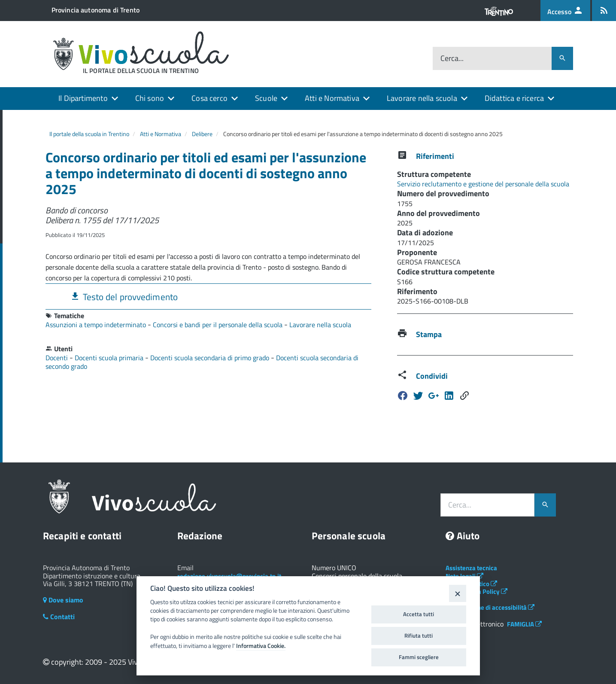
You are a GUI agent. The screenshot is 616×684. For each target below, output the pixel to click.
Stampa (429, 334)
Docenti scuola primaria (110, 358)
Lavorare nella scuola (422, 98)
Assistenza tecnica (471, 568)
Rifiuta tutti (419, 635)
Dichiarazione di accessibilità (490, 607)
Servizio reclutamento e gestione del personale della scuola (483, 184)
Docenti (58, 358)
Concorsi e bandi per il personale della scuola (218, 325)
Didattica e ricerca (514, 98)
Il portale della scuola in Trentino (89, 134)
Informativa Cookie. (261, 646)
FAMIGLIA (524, 624)
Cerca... (452, 59)
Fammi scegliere (419, 657)
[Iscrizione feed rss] (604, 11)
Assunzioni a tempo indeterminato (97, 325)
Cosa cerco (209, 98)
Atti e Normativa (332, 98)
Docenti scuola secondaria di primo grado (211, 358)
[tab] (208, 296)
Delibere (202, 134)
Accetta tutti (419, 614)
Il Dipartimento (83, 98)
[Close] (457, 593)
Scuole (266, 98)
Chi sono (150, 98)
